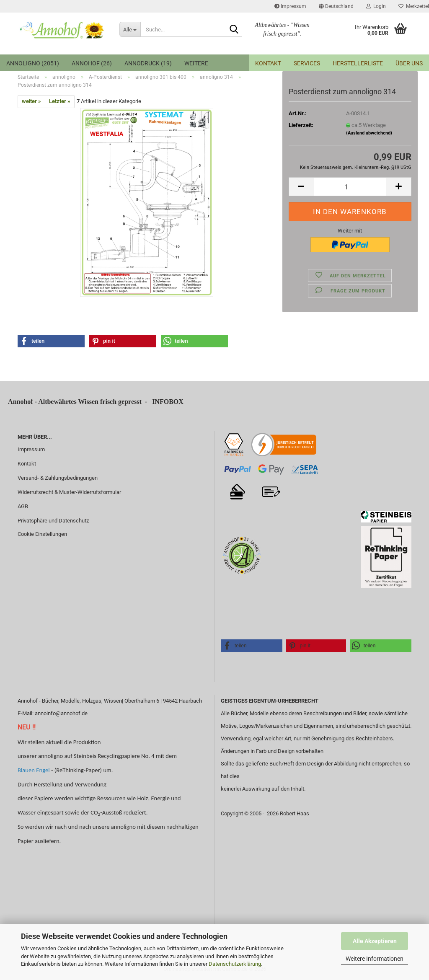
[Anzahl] (350, 187)
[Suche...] (130, 29)
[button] (336, 6)
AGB (23, 506)
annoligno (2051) (33, 63)
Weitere (196, 63)
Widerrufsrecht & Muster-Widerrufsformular (69, 492)
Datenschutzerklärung (235, 964)
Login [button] (376, 6)
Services (307, 63)
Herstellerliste (358, 63)
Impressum (290, 6)
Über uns (409, 63)
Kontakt (268, 63)
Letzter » (60, 101)
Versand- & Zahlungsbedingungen (58, 478)
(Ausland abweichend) (369, 133)
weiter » (31, 101)
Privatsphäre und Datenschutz (53, 521)
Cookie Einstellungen (42, 534)
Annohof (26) (92, 63)
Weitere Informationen (375, 959)
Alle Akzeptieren (375, 941)
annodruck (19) (148, 63)
